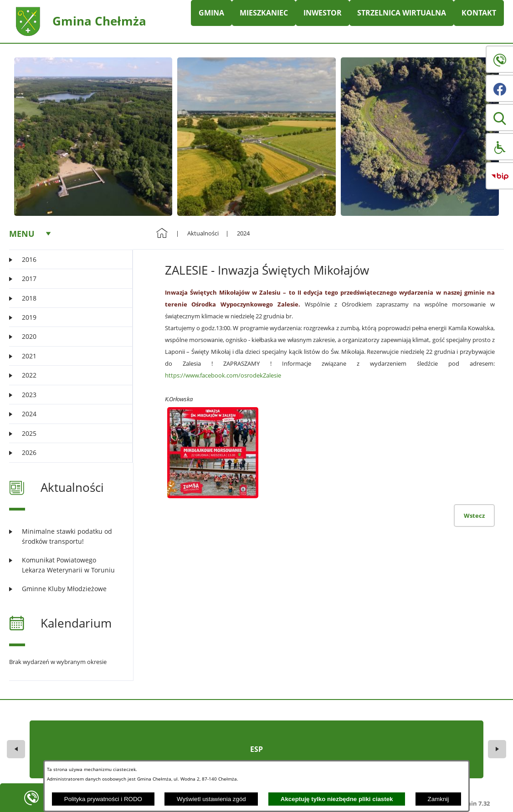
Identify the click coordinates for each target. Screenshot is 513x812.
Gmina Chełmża (99, 21)
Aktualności (203, 233)
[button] (499, 117)
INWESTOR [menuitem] (323, 13)
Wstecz (474, 516)
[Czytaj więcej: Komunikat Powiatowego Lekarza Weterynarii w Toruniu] (65, 565)
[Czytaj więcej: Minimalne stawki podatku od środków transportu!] (65, 536)
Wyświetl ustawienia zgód (211, 799)
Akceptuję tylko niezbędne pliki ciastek (337, 799)
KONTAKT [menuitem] (479, 13)
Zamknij (439, 799)
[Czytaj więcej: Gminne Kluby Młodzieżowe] (65, 589)
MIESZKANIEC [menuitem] (264, 13)
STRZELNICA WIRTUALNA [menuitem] (402, 13)
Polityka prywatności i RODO (103, 799)
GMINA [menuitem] (211, 13)
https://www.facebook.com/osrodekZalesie (223, 375)
